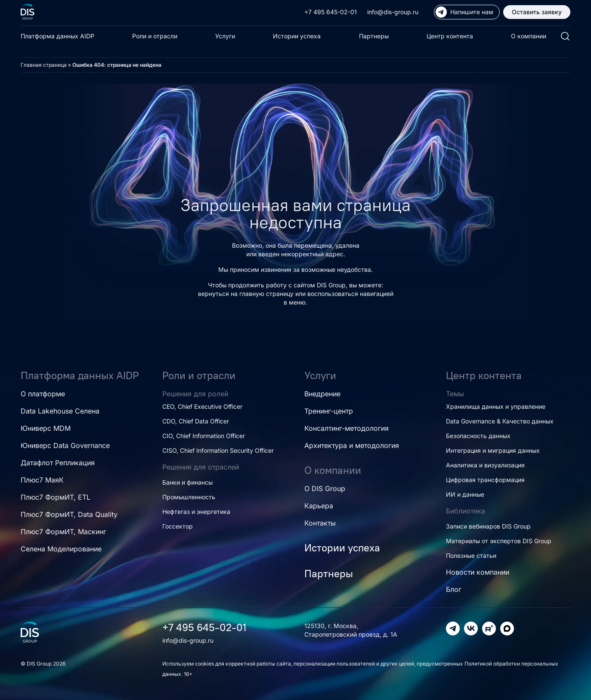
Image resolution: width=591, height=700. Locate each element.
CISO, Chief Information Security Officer (218, 450)
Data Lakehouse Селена (60, 411)
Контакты (320, 523)
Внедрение (322, 394)
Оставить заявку (537, 12)
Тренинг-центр (329, 411)
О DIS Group (325, 488)
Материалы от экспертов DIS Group (499, 541)
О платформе (43, 394)
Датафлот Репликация (58, 463)
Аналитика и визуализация (485, 465)
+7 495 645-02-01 (331, 12)
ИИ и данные (465, 494)
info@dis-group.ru (393, 12)
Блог (454, 589)
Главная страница (44, 65)
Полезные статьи (471, 555)
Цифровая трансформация (485, 480)
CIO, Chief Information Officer (204, 436)
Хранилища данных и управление (496, 406)
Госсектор (178, 526)
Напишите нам (464, 12)
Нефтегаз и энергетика (196, 512)
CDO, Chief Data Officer (196, 421)
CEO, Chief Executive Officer (202, 406)
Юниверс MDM (46, 428)
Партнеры (374, 36)
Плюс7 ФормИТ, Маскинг (63, 532)
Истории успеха (297, 36)
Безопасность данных (478, 436)
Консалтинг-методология (347, 428)
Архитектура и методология (352, 445)
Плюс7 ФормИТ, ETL (56, 497)
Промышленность (189, 497)
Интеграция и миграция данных (493, 450)
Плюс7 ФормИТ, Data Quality (69, 514)
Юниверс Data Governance (65, 445)
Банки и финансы (187, 482)
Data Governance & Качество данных (500, 421)
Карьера (319, 506)
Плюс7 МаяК (42, 480)
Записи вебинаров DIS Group (488, 526)
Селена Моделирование (61, 549)
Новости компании (478, 572)
